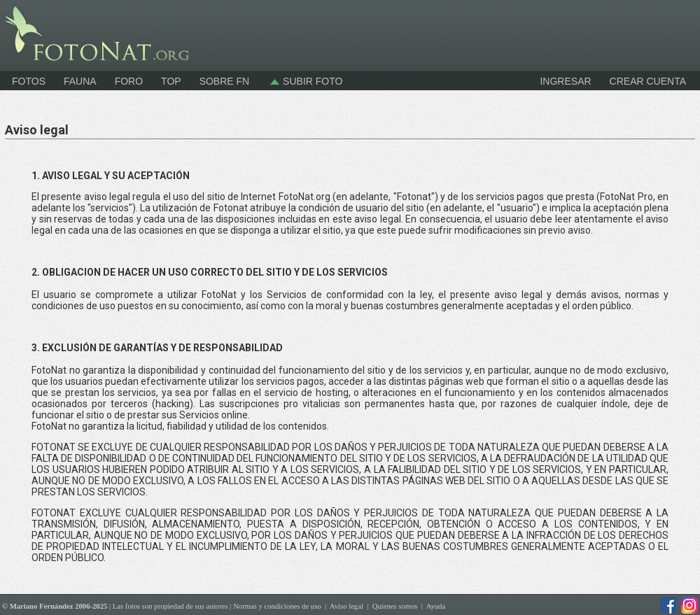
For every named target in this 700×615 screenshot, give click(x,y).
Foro (129, 81)
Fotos (29, 81)
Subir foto (305, 81)
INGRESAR (565, 81)
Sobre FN (225, 81)
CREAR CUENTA (648, 81)
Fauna (80, 81)
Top (171, 81)
